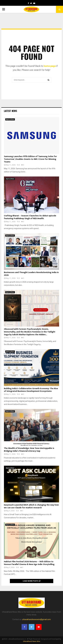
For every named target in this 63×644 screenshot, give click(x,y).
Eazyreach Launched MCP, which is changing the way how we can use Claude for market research (31, 506)
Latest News (10, 111)
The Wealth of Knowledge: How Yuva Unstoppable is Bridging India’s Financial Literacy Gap (29, 450)
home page (50, 66)
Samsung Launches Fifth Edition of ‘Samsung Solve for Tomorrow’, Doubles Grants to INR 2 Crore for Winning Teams (30, 159)
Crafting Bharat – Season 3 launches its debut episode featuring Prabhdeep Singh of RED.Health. (30, 217)
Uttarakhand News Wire (32, 641)
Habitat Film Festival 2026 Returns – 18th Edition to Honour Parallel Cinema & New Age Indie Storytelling (29, 563)
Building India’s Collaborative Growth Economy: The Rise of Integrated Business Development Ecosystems (31, 390)
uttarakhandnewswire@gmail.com (36, 619)
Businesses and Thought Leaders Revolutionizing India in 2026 (31, 274)
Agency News (10, 119)
